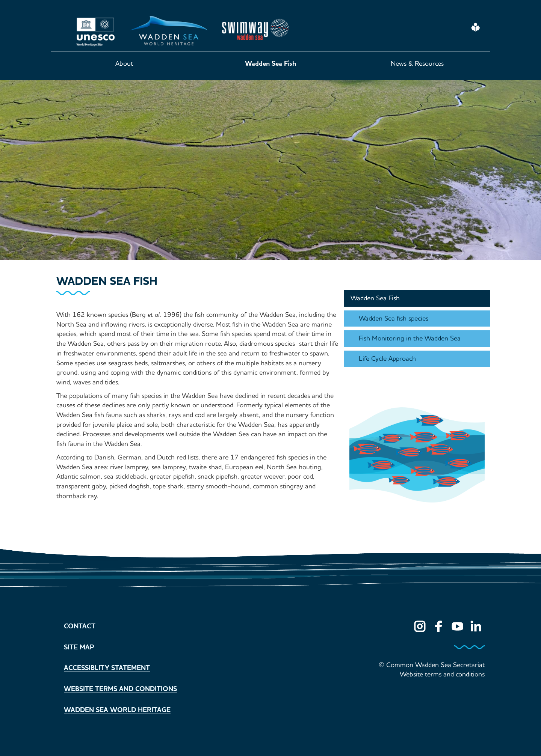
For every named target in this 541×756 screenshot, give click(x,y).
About (124, 63)
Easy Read (476, 27)
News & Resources (417, 63)
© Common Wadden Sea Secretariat (432, 665)
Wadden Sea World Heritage (117, 710)
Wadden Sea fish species (394, 318)
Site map (79, 647)
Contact (80, 626)
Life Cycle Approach (387, 358)
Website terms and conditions (120, 689)
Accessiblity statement (107, 668)
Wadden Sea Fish (270, 63)
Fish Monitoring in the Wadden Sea (410, 338)
